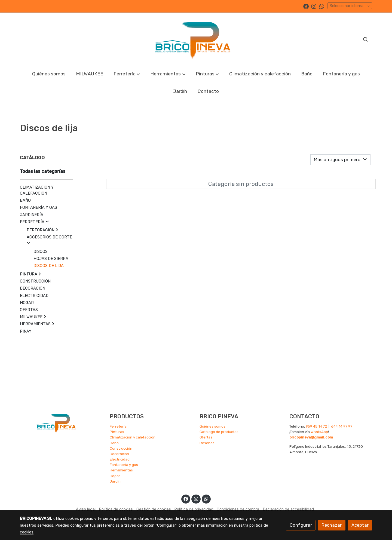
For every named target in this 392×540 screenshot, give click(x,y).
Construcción (121, 448)
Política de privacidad (194, 509)
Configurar (301, 525)
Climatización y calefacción (133, 437)
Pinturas (117, 432)
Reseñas (207, 443)
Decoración (119, 454)
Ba (112, 443)
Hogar (115, 476)
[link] (196, 39)
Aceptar (360, 525)
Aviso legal (86, 509)
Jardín (115, 481)
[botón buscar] (365, 39)
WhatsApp (319, 432)
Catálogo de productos (219, 432)
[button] (127, 74)
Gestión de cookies (154, 509)
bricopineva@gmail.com (311, 437)
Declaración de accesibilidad (288, 509)
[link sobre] (61, 422)
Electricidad (120, 459)
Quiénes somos (212, 426)
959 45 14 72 (316, 426)
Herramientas (121, 470)
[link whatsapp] (322, 6)
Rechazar (332, 525)
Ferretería (118, 426)
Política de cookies (116, 509)
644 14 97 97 (342, 426)
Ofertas (206, 437)
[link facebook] (306, 6)
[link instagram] (314, 6)
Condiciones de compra (238, 509)
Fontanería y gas (124, 465)
